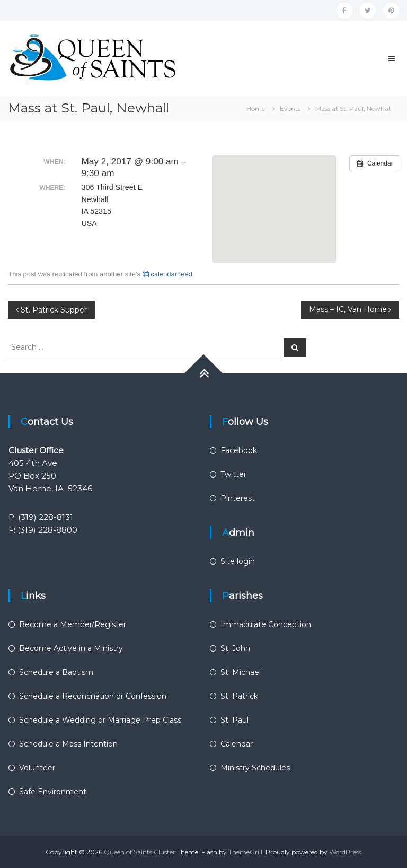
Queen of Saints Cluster (140, 852)
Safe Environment (53, 792)
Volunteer (37, 768)
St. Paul (235, 720)
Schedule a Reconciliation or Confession (93, 696)
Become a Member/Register (73, 624)
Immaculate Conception (266, 624)
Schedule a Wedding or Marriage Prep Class (100, 720)
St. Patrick (239, 696)
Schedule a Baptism (56, 672)
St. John (235, 648)
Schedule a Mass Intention (68, 744)
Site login (238, 561)
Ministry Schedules (255, 768)
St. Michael (241, 672)
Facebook (239, 450)
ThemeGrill (245, 852)
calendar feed (167, 274)
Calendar (237, 744)
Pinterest (238, 498)
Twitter (233, 474)
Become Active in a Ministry (71, 648)
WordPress (345, 852)
